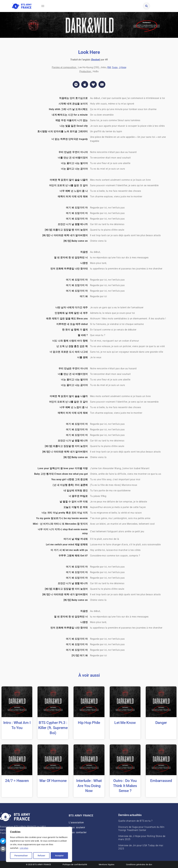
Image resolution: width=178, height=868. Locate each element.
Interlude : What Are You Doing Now (89, 786)
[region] (39, 844)
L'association (76, 822)
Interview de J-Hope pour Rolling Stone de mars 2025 (142, 838)
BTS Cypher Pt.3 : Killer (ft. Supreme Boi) (53, 728)
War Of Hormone (53, 781)
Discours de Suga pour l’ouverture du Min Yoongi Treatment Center (141, 829)
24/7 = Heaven (17, 781)
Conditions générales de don (139, 864)
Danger (161, 723)
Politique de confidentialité (75, 864)
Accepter (59, 856)
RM (109, 67)
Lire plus (24, 848)
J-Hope (122, 67)
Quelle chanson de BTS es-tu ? (135, 821)
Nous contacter (78, 832)
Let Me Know (125, 723)
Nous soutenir (77, 827)
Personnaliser (21, 856)
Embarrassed (161, 781)
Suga (115, 67)
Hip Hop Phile (89, 723)
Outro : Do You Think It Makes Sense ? (125, 786)
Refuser (41, 856)
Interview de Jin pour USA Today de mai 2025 (141, 847)
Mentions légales (107, 864)
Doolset (96, 60)
